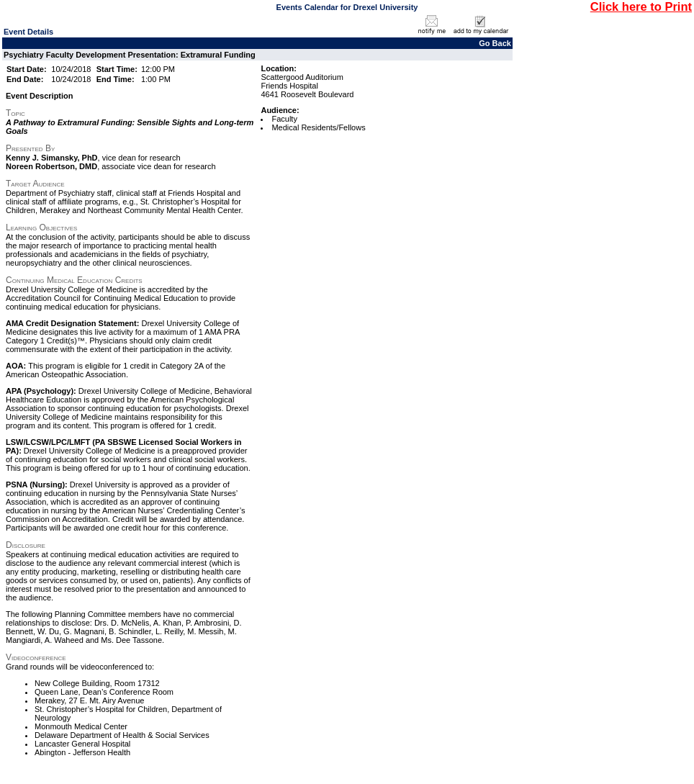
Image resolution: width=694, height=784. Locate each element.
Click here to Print (641, 6)
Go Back (495, 43)
